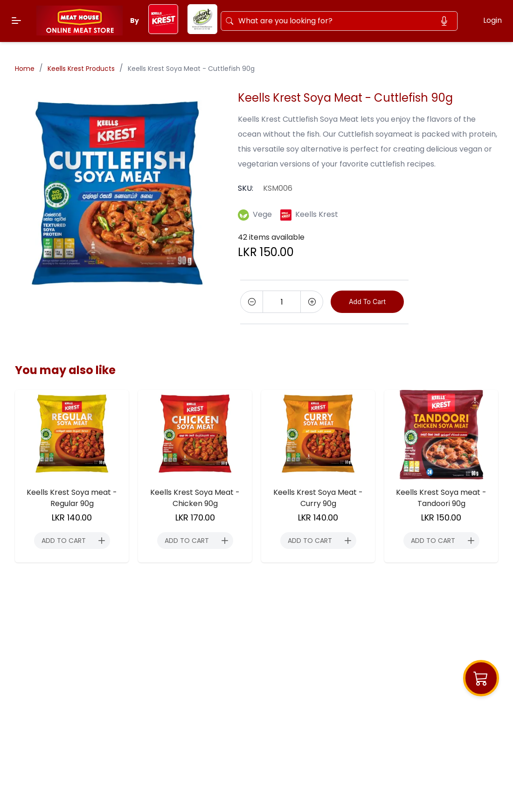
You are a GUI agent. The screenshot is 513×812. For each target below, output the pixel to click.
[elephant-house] (202, 31)
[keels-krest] (163, 31)
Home (25, 69)
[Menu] (16, 21)
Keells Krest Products (81, 69)
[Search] (340, 19)
